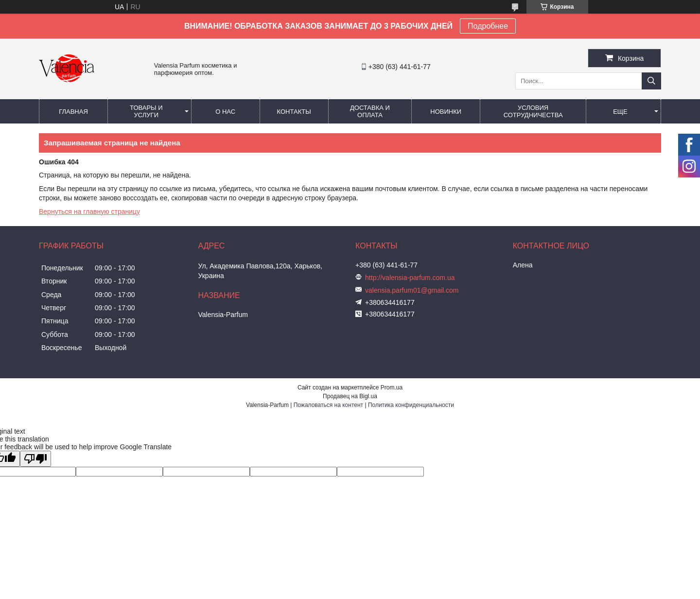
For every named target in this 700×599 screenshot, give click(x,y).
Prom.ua (392, 388)
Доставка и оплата (370, 111)
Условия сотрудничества (533, 111)
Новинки (446, 112)
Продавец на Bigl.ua (350, 396)
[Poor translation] (35, 459)
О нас (225, 112)
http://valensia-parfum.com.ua (410, 278)
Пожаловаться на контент (328, 405)
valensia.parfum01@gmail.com (412, 290)
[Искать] (651, 81)
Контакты (294, 112)
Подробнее (488, 26)
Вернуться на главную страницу (89, 211)
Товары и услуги (146, 111)
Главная (73, 112)
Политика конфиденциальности (411, 405)
